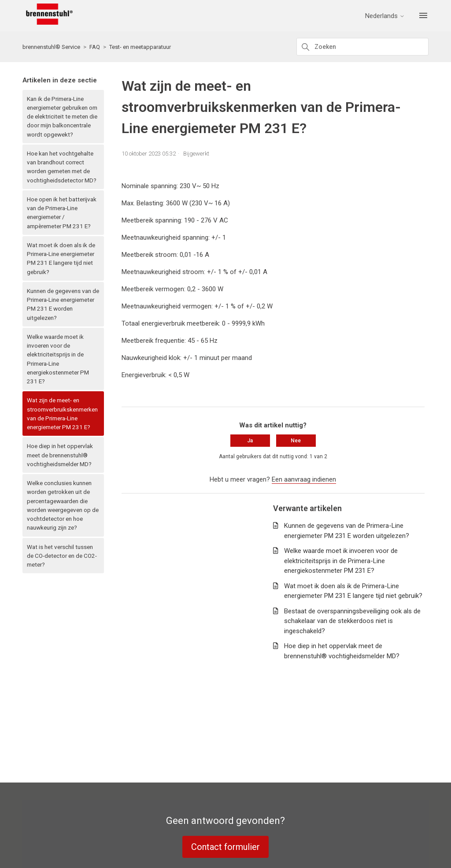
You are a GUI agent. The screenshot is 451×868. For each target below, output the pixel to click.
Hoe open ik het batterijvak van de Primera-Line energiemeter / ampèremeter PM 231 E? (62, 213)
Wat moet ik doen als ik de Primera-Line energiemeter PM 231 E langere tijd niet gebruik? (61, 258)
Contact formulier (225, 847)
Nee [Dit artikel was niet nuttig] (296, 441)
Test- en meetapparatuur (140, 47)
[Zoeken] (362, 47)
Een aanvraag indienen (304, 479)
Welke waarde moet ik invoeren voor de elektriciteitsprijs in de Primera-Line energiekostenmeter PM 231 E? (58, 359)
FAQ (95, 47)
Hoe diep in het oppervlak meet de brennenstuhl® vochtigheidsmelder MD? (60, 455)
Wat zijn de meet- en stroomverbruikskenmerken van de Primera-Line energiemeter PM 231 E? (62, 414)
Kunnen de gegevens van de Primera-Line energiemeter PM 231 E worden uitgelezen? (63, 304)
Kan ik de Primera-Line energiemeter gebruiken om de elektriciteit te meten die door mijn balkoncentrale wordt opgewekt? (62, 117)
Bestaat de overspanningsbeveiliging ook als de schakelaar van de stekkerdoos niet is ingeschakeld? (352, 621)
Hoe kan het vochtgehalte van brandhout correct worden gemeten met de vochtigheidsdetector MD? (62, 167)
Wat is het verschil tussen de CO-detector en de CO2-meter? (62, 556)
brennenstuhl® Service (51, 47)
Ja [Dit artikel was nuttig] (250, 441)
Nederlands (385, 16)
